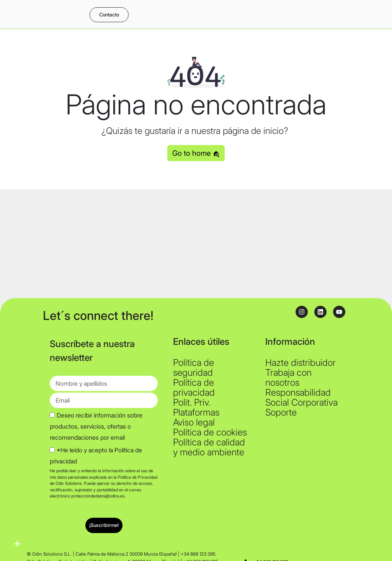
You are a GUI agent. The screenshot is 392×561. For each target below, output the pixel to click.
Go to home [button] (196, 153)
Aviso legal (194, 422)
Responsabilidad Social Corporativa (301, 397)
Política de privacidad (194, 387)
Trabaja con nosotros (288, 378)
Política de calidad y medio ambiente (209, 447)
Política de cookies (210, 432)
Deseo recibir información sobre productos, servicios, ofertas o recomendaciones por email (96, 426)
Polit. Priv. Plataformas (196, 407)
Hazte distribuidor (301, 363)
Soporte (281, 412)
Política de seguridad (194, 368)
